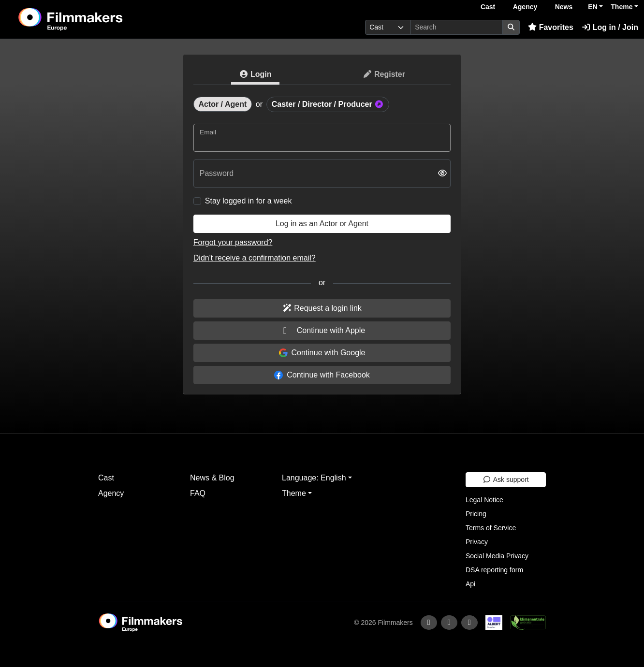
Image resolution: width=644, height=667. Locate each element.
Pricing (476, 514)
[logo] (95, 19)
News (564, 7)
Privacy (477, 542)
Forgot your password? (233, 242)
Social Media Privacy (497, 556)
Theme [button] (622, 7)
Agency (525, 7)
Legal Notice (484, 500)
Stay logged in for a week (249, 201)
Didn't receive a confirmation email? (255, 258)
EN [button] (593, 7)
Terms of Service (491, 528)
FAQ (198, 493)
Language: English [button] (314, 478)
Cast (488, 7)
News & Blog (212, 478)
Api (470, 584)
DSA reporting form (494, 570)
